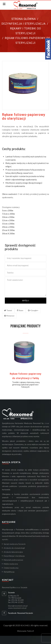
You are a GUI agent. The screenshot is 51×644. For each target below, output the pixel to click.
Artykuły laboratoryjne (13, 552)
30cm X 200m (8, 233)
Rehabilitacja (9, 572)
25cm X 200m (8, 230)
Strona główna (24, 19)
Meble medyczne (11, 564)
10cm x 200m (8, 217)
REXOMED (25, 625)
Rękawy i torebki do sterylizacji (26, 31)
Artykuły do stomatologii (14, 548)
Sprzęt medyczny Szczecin (15, 544)
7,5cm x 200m (8, 214)
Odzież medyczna (11, 568)
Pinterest (9, 316)
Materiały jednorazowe (13, 560)
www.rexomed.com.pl (17, 608)
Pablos (30, 631)
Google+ (33, 310)
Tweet (8, 310)
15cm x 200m (8, 224)
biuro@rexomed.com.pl (18, 606)
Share (20, 310)
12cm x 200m (8, 220)
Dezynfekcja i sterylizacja (24, 24)
